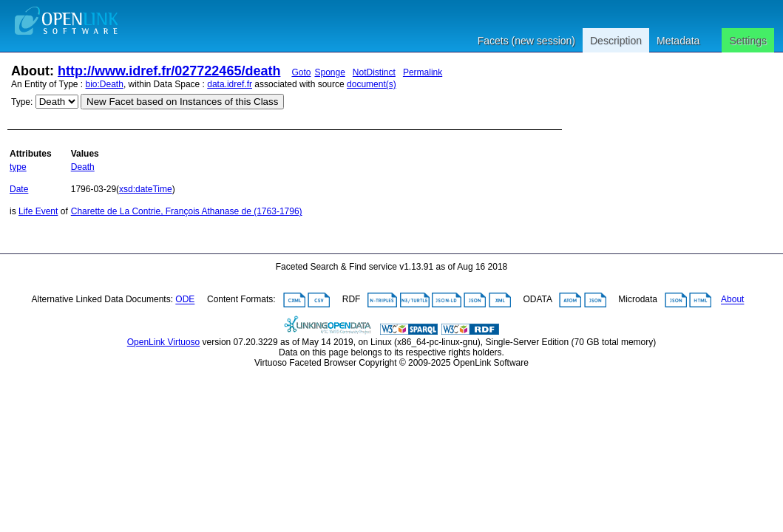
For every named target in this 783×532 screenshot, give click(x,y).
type (18, 167)
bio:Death (105, 84)
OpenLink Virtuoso (164, 342)
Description (616, 41)
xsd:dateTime (146, 189)
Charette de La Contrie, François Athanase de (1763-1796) (187, 211)
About (732, 300)
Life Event (38, 211)
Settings (748, 41)
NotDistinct (374, 72)
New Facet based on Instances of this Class (182, 102)
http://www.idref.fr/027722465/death (169, 71)
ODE (185, 300)
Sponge (329, 72)
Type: (22, 102)
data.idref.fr (230, 84)
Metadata (678, 41)
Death (83, 167)
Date (19, 189)
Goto (301, 72)
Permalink (423, 72)
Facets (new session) (526, 41)
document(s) (372, 84)
